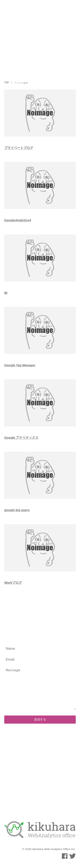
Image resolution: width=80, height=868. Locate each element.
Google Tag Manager (20, 365)
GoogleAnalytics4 (18, 220)
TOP (7, 82)
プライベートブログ (19, 148)
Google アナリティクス (21, 438)
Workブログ (13, 583)
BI (6, 293)
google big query (17, 510)
